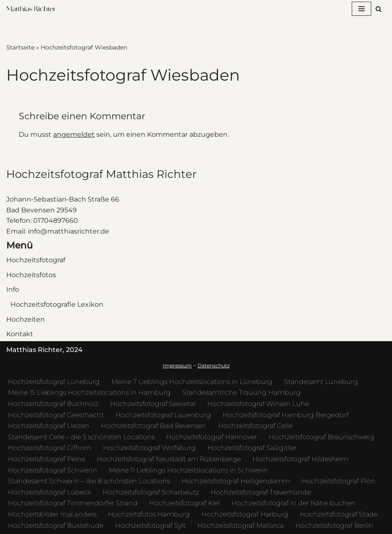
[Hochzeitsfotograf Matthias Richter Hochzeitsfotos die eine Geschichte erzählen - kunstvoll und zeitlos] (33, 9)
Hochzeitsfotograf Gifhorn (50, 448)
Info (13, 289)
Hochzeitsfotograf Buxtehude (56, 525)
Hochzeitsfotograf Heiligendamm (236, 481)
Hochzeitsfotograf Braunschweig (321, 437)
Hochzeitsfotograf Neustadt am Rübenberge (169, 459)
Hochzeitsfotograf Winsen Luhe (258, 404)
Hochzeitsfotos (31, 275)
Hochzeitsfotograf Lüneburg (54, 382)
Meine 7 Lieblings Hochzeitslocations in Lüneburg (192, 382)
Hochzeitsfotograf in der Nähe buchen (293, 503)
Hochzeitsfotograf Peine (47, 459)
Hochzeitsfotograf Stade (339, 514)
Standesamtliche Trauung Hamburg (241, 393)
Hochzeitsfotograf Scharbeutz (151, 492)
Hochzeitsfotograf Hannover (212, 437)
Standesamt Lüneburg (321, 382)
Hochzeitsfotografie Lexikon (57, 304)
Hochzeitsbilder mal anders (52, 514)
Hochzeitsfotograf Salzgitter (252, 448)
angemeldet (74, 134)
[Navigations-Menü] (361, 9)
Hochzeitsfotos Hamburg (149, 514)
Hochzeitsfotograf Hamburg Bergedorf (285, 415)
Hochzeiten (26, 319)
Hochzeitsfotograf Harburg (245, 514)
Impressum (177, 365)
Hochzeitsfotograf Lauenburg (163, 415)
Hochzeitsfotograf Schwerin (53, 470)
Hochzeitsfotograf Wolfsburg (149, 448)
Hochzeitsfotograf (36, 260)
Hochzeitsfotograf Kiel (184, 503)
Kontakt (20, 334)
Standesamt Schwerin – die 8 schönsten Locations (89, 481)
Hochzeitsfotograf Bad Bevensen (154, 426)
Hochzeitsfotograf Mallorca (240, 525)
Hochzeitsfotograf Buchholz (53, 404)
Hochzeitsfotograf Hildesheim (300, 459)
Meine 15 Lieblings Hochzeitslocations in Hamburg (89, 393)
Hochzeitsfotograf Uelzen (49, 426)
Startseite (20, 47)
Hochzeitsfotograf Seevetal (153, 404)
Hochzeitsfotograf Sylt (150, 525)
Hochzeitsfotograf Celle (255, 426)
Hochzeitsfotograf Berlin (334, 525)
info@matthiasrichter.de (69, 231)
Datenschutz (214, 365)
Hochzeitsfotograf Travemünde (261, 492)
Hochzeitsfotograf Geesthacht (56, 415)
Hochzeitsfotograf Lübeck (49, 492)
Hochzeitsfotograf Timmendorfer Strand (73, 503)
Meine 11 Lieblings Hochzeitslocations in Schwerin (188, 470)
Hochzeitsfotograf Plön (338, 481)
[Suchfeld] (379, 9)
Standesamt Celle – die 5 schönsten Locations (81, 437)
